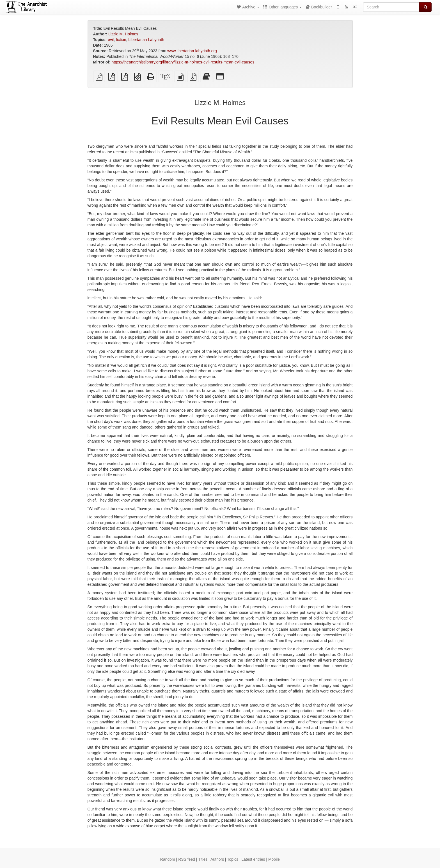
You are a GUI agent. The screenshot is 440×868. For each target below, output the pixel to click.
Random (168, 859)
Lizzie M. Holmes (123, 34)
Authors (217, 859)
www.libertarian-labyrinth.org (192, 51)
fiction (121, 40)
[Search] (391, 7)
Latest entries (253, 859)
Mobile (274, 859)
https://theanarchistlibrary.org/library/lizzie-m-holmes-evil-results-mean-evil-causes (183, 62)
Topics (233, 859)
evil (111, 40)
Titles (203, 859)
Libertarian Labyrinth (146, 40)
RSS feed (187, 859)
